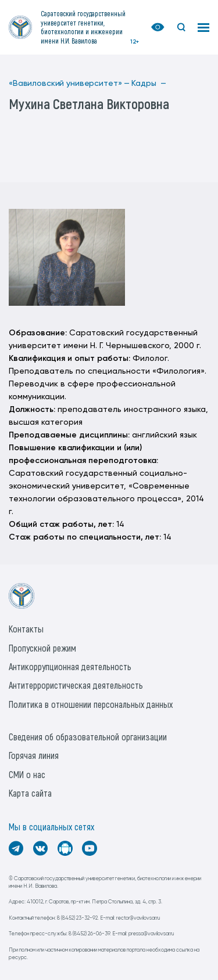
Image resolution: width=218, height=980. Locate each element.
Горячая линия (34, 755)
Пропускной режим (42, 648)
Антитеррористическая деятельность (76, 685)
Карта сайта (30, 793)
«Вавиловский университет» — (69, 84)
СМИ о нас (27, 774)
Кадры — (149, 84)
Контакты (26, 629)
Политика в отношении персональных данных (91, 704)
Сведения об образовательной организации (88, 737)
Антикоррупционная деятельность (70, 666)
